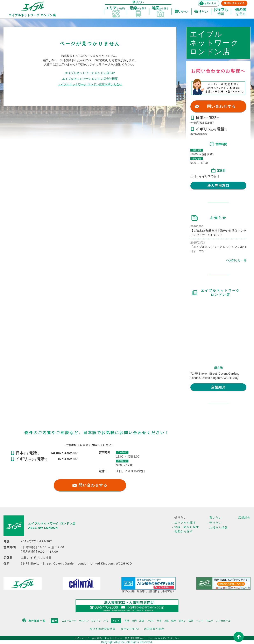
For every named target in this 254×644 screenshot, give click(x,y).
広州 (191, 621)
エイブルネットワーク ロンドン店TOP (90, 73)
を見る (241, 12)
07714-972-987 (199, 134)
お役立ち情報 (219, 528)
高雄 (142, 621)
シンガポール (223, 621)
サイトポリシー (113, 638)
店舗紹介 (218, 387)
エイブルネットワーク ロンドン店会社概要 (90, 79)
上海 (166, 621)
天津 (159, 621)
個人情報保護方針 (135, 638)
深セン (182, 621)
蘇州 (174, 621)
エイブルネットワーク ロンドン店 (52, 523)
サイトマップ (82, 638)
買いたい (216, 517)
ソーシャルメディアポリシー (164, 638)
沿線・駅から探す (187, 527)
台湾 (134, 621)
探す (116, 8)
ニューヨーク (69, 621)
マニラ (210, 621)
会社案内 (97, 638)
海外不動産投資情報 (103, 629)
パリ (106, 621)
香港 (127, 621)
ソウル (150, 621)
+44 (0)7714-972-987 (202, 123)
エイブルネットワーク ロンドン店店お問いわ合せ (90, 84)
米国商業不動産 (154, 629)
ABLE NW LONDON (43, 528)
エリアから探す (185, 523)
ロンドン (96, 621)
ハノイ (200, 621)
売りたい (216, 523)
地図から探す (184, 531)
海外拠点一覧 (37, 621)
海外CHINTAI (130, 629)
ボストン (84, 621)
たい (181, 12)
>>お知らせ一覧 (236, 260)
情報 (221, 12)
